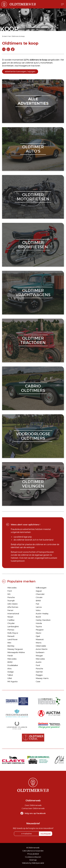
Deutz (38, 633)
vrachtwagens (21, 66)
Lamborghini (13, 626)
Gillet (10, 678)
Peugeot (40, 630)
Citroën (39, 597)
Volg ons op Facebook (35, 813)
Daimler (39, 672)
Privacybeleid (33, 854)
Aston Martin (42, 649)
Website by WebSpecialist (33, 863)
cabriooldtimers (33, 388)
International (13, 614)
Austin (39, 662)
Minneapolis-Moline (16, 652)
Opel (38, 636)
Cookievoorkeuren (33, 857)
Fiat (37, 604)
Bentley (11, 646)
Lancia (39, 607)
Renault (11, 636)
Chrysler (11, 623)
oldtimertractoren (33, 340)
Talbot (10, 675)
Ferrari (10, 610)
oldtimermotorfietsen (33, 197)
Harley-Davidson (43, 620)
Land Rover (12, 639)
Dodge (10, 672)
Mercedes (12, 588)
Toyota (39, 626)
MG (9, 594)
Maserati (40, 639)
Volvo (38, 610)
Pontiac (11, 630)
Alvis (9, 669)
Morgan (39, 656)
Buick (38, 617)
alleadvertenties (33, 101)
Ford (9, 591)
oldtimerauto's (33, 149)
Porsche (11, 597)
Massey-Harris (42, 678)
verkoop (17, 63)
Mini (9, 643)
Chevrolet (40, 594)
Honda (39, 623)
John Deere (12, 604)
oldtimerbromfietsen (33, 245)
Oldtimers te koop (18, 36)
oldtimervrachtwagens (33, 293)
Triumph (11, 601)
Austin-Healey (42, 614)
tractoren (36, 66)
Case (38, 681)
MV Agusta (12, 681)
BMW (38, 601)
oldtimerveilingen (33, 484)
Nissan (10, 617)
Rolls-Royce (13, 633)
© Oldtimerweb (33, 848)
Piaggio (39, 675)
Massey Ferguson (15, 649)
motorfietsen (46, 63)
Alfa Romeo (13, 607)
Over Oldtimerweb (33, 805)
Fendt (10, 656)
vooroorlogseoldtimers (33, 436)
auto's (37, 63)
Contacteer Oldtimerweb (33, 808)
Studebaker (13, 665)
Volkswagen (41, 588)
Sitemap (33, 860)
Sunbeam (40, 652)
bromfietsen (8, 66)
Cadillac (11, 620)
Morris (39, 643)
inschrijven (46, 834)
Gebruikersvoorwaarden (33, 851)
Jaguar (39, 591)
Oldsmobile (41, 646)
